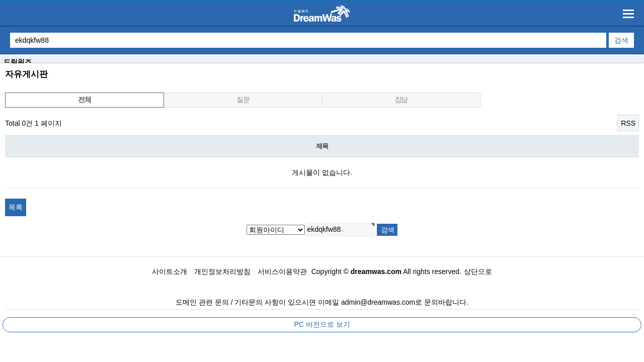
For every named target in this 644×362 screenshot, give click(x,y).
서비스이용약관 (282, 271)
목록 (16, 207)
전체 (84, 100)
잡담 (401, 100)
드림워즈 (18, 62)
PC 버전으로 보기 (322, 324)
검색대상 (0, 64)
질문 (243, 100)
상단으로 (478, 271)
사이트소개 (170, 271)
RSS (628, 123)
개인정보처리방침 (222, 271)
